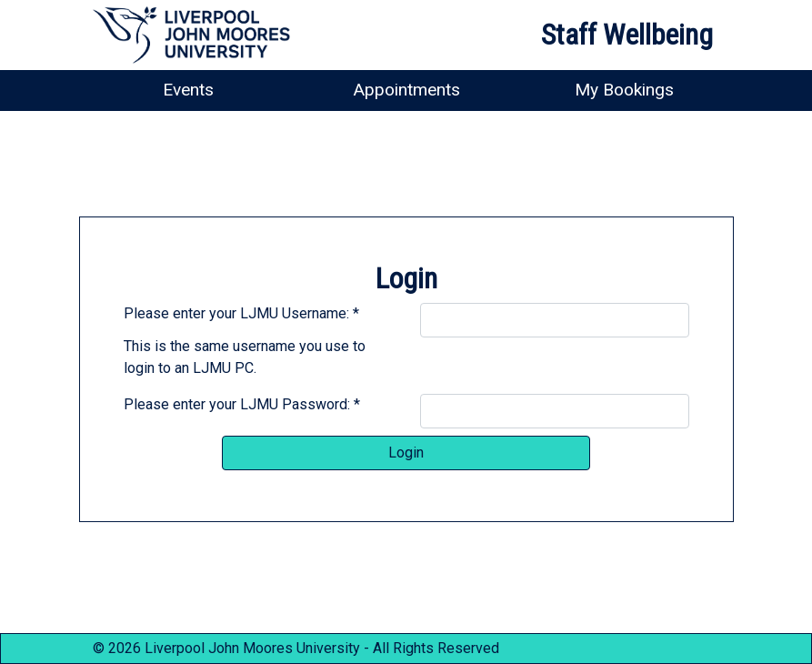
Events (188, 90)
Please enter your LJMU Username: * (241, 313)
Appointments (406, 90)
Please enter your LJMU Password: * (242, 404)
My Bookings (624, 90)
